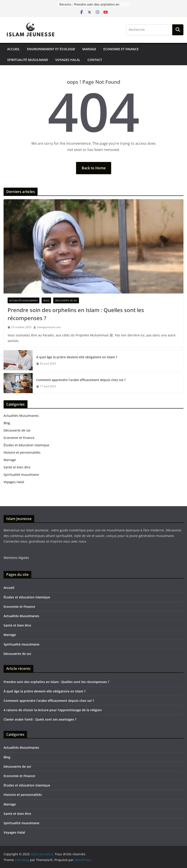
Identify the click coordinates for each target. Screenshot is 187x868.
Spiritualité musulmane (28, 60)
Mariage (89, 49)
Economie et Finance (121, 49)
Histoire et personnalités (22, 452)
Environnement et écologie (51, 49)
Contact (95, 60)
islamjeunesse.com (49, 327)
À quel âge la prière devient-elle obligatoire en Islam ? (77, 357)
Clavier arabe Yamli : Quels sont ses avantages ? (40, 719)
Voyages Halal (68, 60)
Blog (46, 300)
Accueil (14, 49)
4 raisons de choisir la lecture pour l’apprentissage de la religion (53, 710)
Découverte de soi (66, 300)
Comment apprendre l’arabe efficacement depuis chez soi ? (81, 380)
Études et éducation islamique (26, 445)
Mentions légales (16, 558)
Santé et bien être (17, 467)
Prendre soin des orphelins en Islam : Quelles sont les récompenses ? (76, 314)
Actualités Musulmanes (23, 300)
